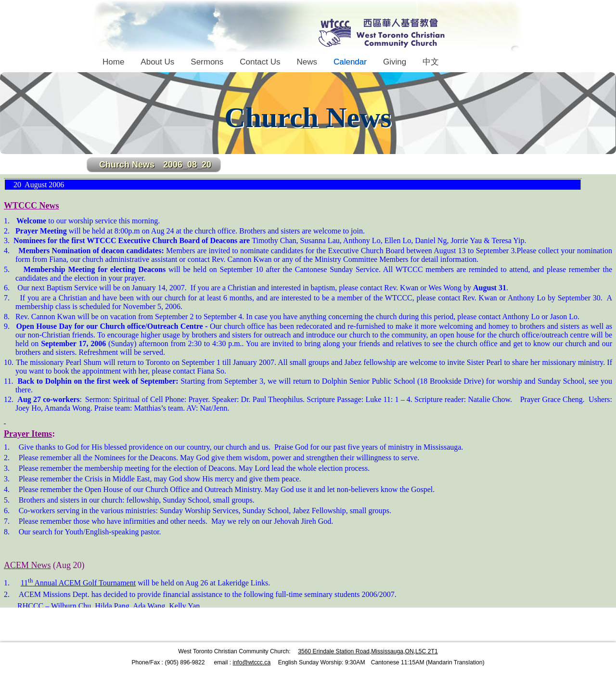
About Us (157, 62)
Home (113, 62)
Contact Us (260, 62)
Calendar (350, 62)
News (307, 62)
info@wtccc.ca (252, 662)
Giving (395, 62)
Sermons (207, 62)
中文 (431, 62)
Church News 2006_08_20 (155, 165)
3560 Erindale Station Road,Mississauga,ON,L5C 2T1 (368, 651)
